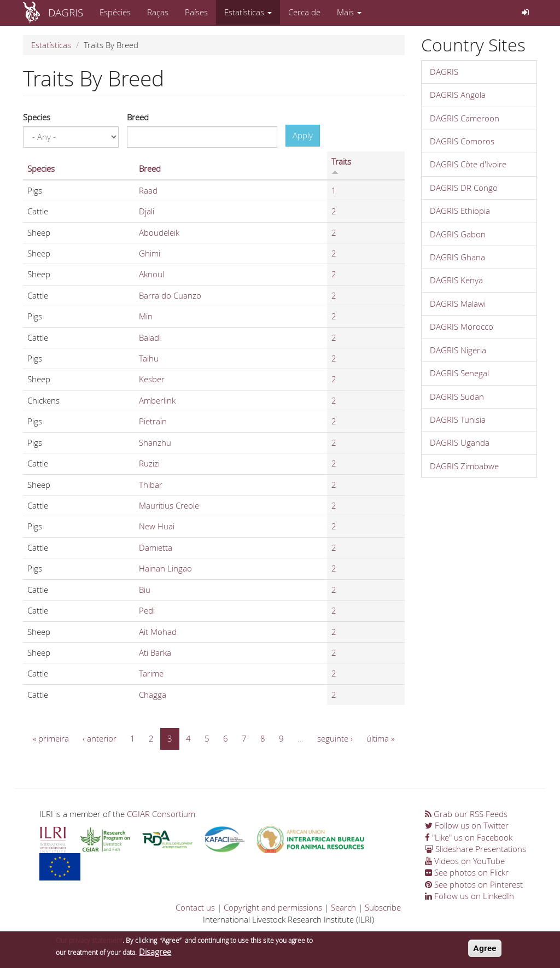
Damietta (156, 547)
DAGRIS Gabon (458, 234)
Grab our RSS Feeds (466, 814)
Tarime (151, 673)
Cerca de (304, 12)
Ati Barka (155, 652)
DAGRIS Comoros (462, 141)
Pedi (147, 610)
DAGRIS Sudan (457, 396)
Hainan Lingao (165, 568)
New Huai (157, 526)
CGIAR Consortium (161, 814)
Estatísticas (248, 12)
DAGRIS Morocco (462, 326)
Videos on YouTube (465, 861)
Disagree (155, 954)
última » (380, 738)
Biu (145, 590)
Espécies (115, 12)
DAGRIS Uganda (460, 442)
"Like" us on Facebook (469, 837)
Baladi (150, 337)
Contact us (195, 907)
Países (196, 12)
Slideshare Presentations (476, 849)
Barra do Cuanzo (170, 295)
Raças (158, 12)
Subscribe (383, 907)
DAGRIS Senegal (459, 373)
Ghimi (150, 253)
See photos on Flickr (467, 872)
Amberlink (157, 400)
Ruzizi (149, 463)
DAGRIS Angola (458, 95)
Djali (147, 211)
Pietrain (153, 421)
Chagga (153, 695)
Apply (303, 135)
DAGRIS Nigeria (458, 350)
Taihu (149, 358)
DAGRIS (66, 12)
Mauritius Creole (169, 505)
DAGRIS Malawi (458, 304)
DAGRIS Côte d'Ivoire (468, 164)
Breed (138, 117)
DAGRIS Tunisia (458, 419)
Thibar (151, 485)
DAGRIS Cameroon (465, 118)
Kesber (152, 379)
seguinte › (335, 738)
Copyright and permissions (273, 907)
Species (37, 117)
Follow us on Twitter (467, 825)
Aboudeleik (159, 232)
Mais (349, 12)
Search (343, 907)
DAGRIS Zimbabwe (464, 466)
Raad (148, 190)
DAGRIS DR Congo (464, 188)
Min (146, 316)
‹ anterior (100, 738)
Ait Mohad (158, 632)
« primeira (51, 738)
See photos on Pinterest (474, 884)
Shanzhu (155, 442)
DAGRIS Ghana (457, 257)
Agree (485, 951)
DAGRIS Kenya (456, 280)
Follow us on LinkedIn (469, 896)
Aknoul (151, 274)
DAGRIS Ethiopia (460, 211)
